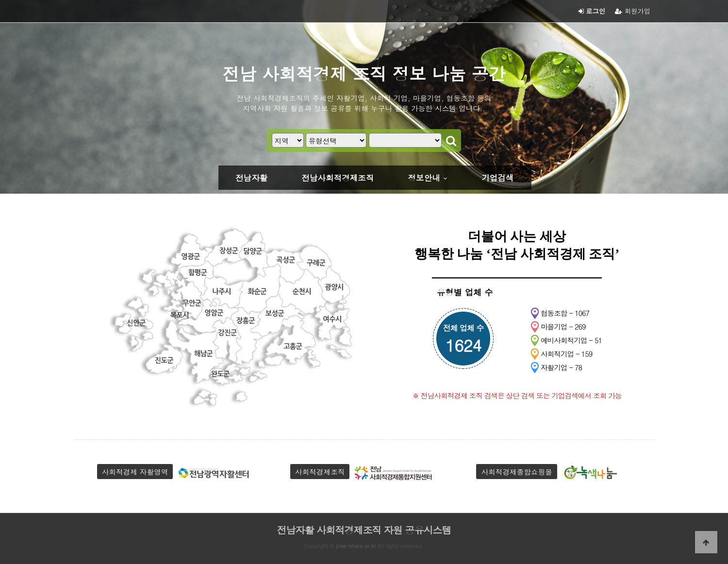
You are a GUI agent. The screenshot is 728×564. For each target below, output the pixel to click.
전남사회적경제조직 (338, 178)
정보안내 (424, 178)
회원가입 (633, 11)
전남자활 (251, 178)
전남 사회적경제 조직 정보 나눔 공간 (364, 73)
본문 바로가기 (0, 0)
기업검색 (497, 178)
